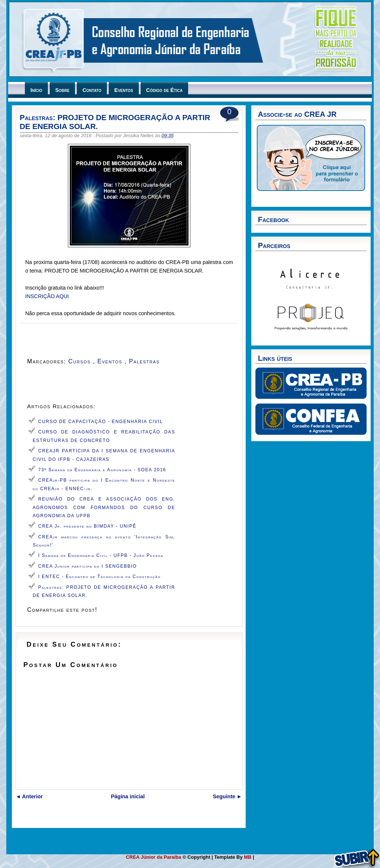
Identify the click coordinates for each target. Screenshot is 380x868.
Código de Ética (164, 90)
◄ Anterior (29, 796)
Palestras (146, 361)
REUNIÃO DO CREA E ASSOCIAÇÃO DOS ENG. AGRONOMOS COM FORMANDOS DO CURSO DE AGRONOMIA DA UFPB (104, 507)
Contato (92, 90)
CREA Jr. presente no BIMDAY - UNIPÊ (87, 526)
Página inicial (128, 796)
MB (248, 857)
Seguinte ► (228, 796)
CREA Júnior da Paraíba (154, 857)
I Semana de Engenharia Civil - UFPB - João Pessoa (101, 555)
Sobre (62, 90)
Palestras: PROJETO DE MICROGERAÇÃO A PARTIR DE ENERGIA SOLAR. (115, 122)
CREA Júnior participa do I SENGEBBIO (88, 566)
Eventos (124, 90)
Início (36, 90)
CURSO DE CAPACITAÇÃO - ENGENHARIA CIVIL (101, 422)
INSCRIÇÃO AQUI (47, 296)
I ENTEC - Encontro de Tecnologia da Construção (99, 577)
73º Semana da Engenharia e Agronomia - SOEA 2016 (102, 470)
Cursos (81, 361)
